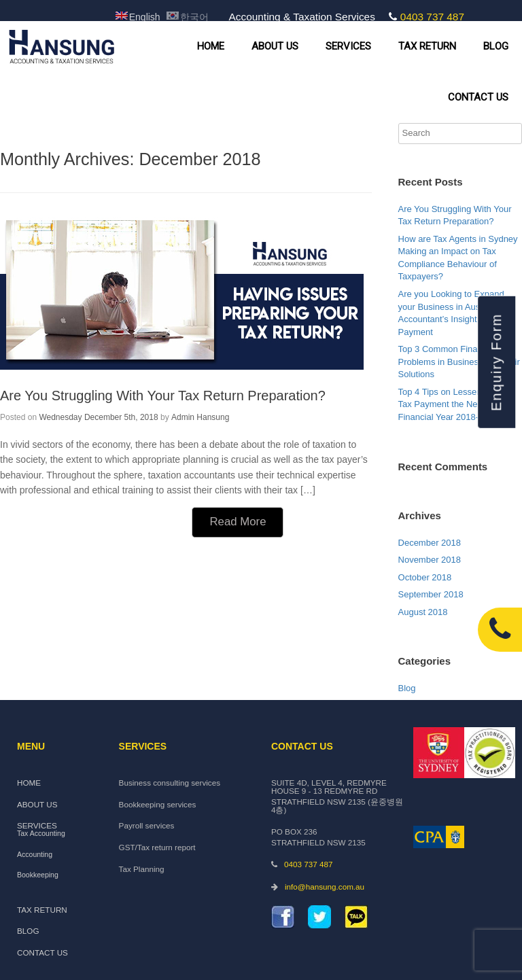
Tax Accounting (41, 834)
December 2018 (430, 543)
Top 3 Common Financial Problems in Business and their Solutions (459, 362)
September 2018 (431, 594)
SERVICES (348, 46)
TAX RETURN (427, 46)
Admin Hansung (200, 417)
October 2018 (425, 577)
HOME (211, 46)
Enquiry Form (496, 362)
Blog (407, 688)
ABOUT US (275, 46)
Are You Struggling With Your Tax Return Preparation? (163, 396)
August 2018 (423, 612)
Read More (238, 522)
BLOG (496, 46)
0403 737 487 (432, 17)
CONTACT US (478, 97)
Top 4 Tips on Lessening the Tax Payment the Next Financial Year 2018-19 (453, 404)
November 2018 (430, 560)
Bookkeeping (38, 875)
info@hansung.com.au (325, 887)
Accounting (35, 855)
